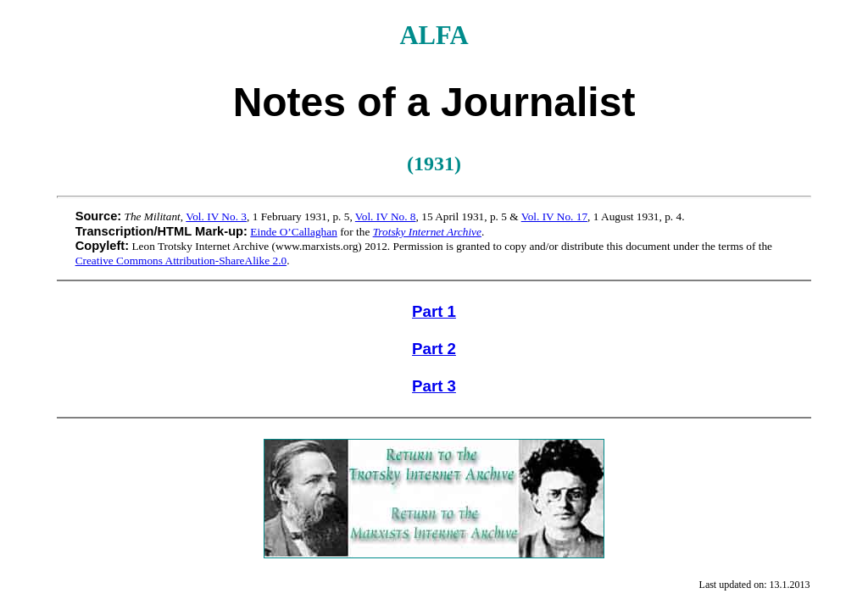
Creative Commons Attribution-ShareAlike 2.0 (181, 261)
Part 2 (434, 349)
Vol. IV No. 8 (386, 216)
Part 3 (434, 386)
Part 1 (434, 311)
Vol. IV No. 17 (554, 216)
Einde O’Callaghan (294, 232)
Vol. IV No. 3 (216, 216)
